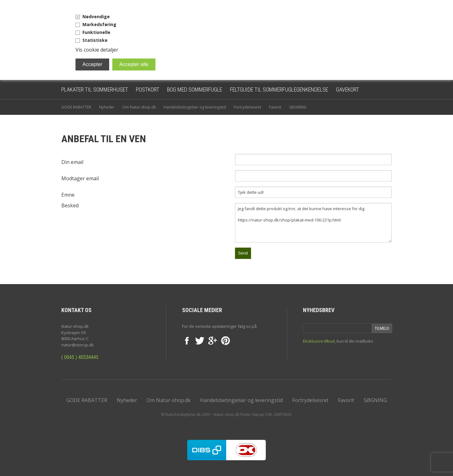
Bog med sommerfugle (195, 90)
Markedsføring (99, 24)
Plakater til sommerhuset (95, 90)
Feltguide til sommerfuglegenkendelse (279, 90)
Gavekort (347, 90)
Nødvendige (96, 17)
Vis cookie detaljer (97, 50)
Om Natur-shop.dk (139, 107)
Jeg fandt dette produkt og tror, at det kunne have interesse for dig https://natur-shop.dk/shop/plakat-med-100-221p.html (313, 223)
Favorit (275, 107)
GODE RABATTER (76, 107)
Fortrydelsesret (247, 107)
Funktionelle (96, 32)
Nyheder (107, 107)
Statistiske (95, 40)
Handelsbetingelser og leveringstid (195, 107)
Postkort (148, 90)
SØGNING (298, 107)
